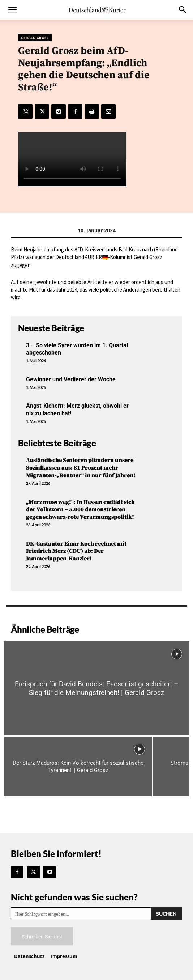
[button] (12, 10)
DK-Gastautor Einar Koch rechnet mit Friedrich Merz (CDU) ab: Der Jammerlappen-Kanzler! (76, 551)
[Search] (166, 914)
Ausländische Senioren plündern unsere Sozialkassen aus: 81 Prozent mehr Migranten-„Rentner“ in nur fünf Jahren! (81, 468)
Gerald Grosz (35, 38)
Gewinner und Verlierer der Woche (71, 379)
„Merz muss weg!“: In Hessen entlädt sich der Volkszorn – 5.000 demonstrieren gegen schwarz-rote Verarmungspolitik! (80, 510)
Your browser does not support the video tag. (72, 159)
